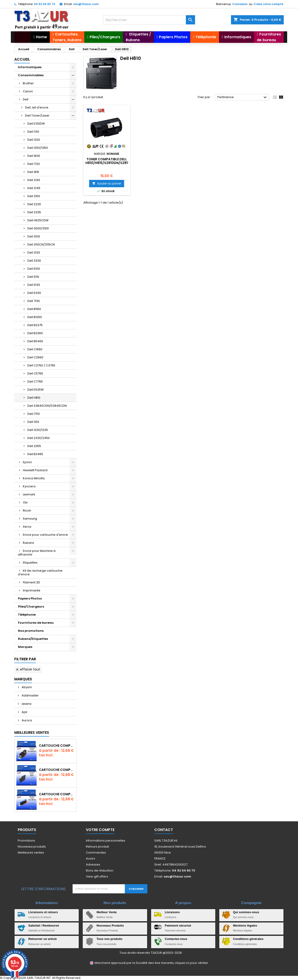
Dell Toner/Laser (37, 116)
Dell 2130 (34, 180)
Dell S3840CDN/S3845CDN (47, 406)
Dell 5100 (34, 269)
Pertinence (243, 97)
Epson (27, 462)
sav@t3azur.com (86, 4)
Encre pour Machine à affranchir (37, 553)
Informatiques (30, 67)
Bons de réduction (100, 870)
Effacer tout (28, 669)
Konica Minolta (34, 478)
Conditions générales (248, 939)
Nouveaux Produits (110, 926)
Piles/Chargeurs (31, 607)
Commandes (96, 853)
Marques (25, 647)
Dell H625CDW (38, 220)
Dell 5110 (33, 277)
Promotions (26, 841)
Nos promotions (31, 631)
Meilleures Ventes (32, 733)
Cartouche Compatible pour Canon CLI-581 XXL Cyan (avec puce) (57, 794)
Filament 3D (31, 582)
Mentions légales (245, 926)
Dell (26, 99)
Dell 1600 (34, 156)
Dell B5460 (35, 341)
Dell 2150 (34, 196)
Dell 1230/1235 (38, 430)
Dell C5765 (35, 373)
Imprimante (32, 590)
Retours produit (97, 847)
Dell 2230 (34, 204)
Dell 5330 (34, 293)
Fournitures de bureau (36, 623)
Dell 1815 (33, 172)
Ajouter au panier (107, 183)
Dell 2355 (34, 446)
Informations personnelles (106, 841)
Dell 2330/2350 (39, 438)
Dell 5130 (34, 285)
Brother (28, 83)
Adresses (93, 864)
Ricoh (27, 510)
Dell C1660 (35, 349)
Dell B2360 (35, 333)
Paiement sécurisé (178, 926)
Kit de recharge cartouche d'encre (40, 572)
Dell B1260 (35, 317)
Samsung (30, 519)
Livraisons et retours (43, 912)
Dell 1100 (33, 422)
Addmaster (30, 695)
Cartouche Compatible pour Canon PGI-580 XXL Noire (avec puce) (57, 746)
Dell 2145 (34, 188)
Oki (25, 502)
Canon (28, 91)
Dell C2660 (35, 357)
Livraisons (172, 912)
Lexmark (29, 494)
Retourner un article (43, 939)
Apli (24, 712)
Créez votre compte (268, 4)
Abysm (26, 687)
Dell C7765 (35, 382)
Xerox (27, 527)
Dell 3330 (34, 261)
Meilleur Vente (107, 912)
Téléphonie (27, 615)
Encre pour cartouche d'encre (45, 535)
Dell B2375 (35, 325)
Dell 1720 (34, 164)
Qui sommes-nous (246, 912)
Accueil (22, 59)
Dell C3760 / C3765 (41, 365)
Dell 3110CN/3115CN (41, 244)
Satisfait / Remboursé (44, 926)
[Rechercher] (149, 20)
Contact (164, 830)
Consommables (31, 75)
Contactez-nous (176, 939)
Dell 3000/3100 (38, 228)
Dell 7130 (34, 301)
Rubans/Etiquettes (33, 639)
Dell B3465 (35, 454)
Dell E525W (36, 390)
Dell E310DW (36, 124)
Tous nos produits (109, 939)
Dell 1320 (34, 140)
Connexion (240, 4)
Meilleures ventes (31, 853)
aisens (26, 704)
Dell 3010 (34, 236)
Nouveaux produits (32, 847)
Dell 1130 (33, 132)
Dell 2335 (34, 212)
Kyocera (29, 486)
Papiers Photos (30, 598)
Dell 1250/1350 (38, 148)
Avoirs (91, 859)
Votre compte (100, 830)
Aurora (26, 720)
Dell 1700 (34, 414)
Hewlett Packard (35, 470)
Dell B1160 (34, 309)
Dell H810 (34, 398)
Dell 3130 (34, 253)
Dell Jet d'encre (37, 107)
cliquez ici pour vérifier (191, 963)
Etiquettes (30, 563)
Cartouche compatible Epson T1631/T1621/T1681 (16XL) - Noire (57, 770)
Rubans (28, 543)
